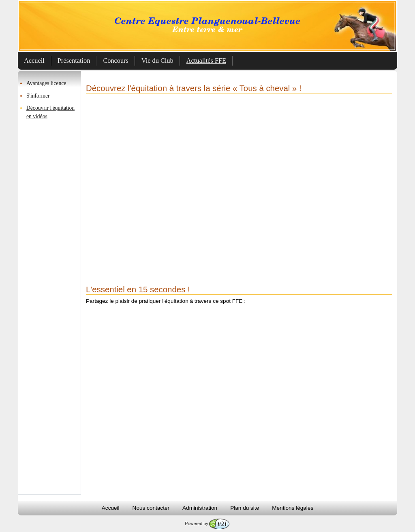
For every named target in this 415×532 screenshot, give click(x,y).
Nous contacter (151, 508)
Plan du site (245, 508)
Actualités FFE (206, 61)
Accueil (34, 61)
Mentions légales (293, 508)
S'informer (38, 96)
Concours (116, 61)
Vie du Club (157, 61)
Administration (200, 508)
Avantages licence (46, 83)
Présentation (74, 61)
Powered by (207, 523)
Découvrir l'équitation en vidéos (50, 112)
